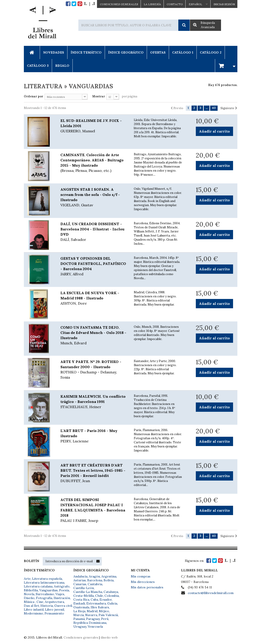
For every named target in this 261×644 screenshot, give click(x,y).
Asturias (80, 580)
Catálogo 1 (183, 52)
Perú (105, 619)
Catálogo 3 (38, 66)
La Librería (152, 4)
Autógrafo (62, 586)
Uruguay (80, 627)
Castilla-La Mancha (88, 592)
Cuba (94, 600)
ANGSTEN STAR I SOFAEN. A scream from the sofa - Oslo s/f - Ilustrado (94, 197)
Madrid (92, 611)
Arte (27, 579)
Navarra (91, 615)
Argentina (109, 576)
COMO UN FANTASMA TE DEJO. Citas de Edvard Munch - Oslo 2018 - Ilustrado (94, 335)
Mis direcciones (143, 582)
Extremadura (96, 603)
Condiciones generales (81, 637)
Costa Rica (81, 600)
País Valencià (108, 615)
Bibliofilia (31, 590)
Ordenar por (34, 96)
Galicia (112, 603)
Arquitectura (54, 602)
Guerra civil (63, 606)
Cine (40, 602)
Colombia (112, 596)
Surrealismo (45, 594)
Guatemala (81, 607)
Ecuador (106, 600)
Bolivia (109, 580)
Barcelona (95, 580)
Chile (99, 596)
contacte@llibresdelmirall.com (211, 593)
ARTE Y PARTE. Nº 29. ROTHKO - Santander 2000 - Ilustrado (94, 370)
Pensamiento (54, 613)
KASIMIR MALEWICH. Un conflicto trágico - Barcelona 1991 (94, 402)
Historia (47, 606)
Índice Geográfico (126, 52)
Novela (29, 594)
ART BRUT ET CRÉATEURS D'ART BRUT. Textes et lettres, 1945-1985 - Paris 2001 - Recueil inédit (94, 473)
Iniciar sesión (224, 4)
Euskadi (79, 603)
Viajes (60, 594)
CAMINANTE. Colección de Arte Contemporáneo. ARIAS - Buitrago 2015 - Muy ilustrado (94, 163)
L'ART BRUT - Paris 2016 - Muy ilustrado (94, 436)
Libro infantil (34, 609)
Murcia (79, 615)
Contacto (175, 4)
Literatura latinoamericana (44, 582)
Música (30, 602)
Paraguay (93, 619)
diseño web (109, 637)
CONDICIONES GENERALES (119, 4)
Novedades (54, 52)
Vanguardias (48, 590)
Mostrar (99, 96)
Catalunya (111, 592)
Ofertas (158, 52)
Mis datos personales (147, 587)
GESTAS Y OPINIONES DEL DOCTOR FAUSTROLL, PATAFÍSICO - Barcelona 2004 (94, 266)
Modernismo (34, 613)
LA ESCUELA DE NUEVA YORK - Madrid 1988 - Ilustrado (94, 298)
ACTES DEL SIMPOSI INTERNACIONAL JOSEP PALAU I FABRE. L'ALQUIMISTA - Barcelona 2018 (94, 510)
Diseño (29, 598)
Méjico (104, 611)
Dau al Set (31, 606)
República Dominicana (90, 623)
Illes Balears (100, 607)
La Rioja (79, 611)
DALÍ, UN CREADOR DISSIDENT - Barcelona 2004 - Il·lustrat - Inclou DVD (94, 232)
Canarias (80, 584)
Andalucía (80, 576)
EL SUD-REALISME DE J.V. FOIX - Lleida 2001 (94, 126)
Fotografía (44, 598)
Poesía (64, 590)
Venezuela (95, 627)
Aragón (94, 576)
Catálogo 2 (211, 52)
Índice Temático (86, 52)
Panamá (79, 619)
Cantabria (95, 584)
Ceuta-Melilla (84, 596)
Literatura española (47, 579)
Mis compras (141, 576)
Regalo (62, 66)
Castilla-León (84, 588)
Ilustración (62, 598)
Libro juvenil (55, 609)
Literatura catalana (38, 586)
